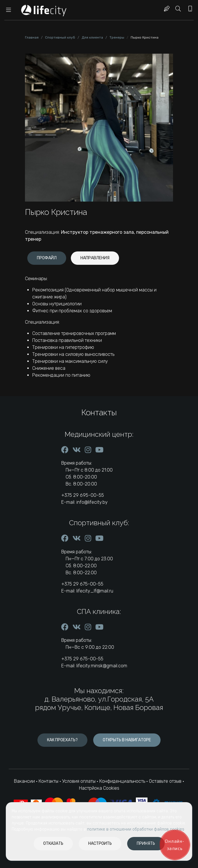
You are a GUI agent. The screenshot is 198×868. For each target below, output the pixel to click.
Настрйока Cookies (99, 788)
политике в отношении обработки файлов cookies (136, 829)
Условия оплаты (79, 781)
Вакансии (24, 781)
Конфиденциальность (122, 781)
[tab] (47, 258)
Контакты (48, 781)
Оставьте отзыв (166, 781)
